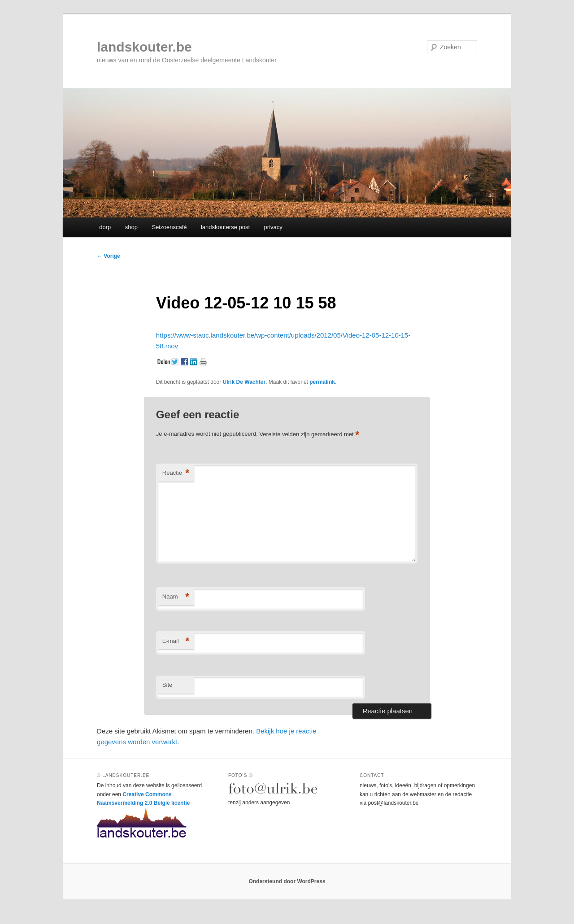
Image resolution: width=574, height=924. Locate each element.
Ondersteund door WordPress (287, 881)
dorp (105, 227)
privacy (273, 227)
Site (167, 685)
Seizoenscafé (169, 227)
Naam (176, 597)
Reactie (176, 473)
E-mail (176, 641)
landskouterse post (225, 227)
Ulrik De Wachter (244, 382)
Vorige (109, 256)
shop (131, 227)
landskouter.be (144, 47)
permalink (322, 382)
